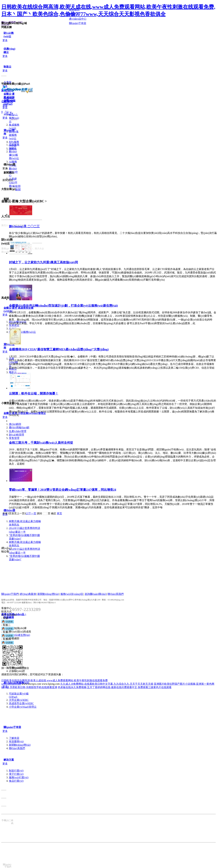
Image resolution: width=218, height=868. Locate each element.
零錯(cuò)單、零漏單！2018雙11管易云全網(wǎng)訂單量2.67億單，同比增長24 (63, 490)
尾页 (59, 513)
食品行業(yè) (16, 781)
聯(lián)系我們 (17, 748)
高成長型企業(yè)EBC (21, 703)
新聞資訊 (9, 173)
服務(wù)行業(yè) (19, 777)
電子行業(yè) (16, 774)
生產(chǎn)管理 (18, 431)
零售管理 (14, 438)
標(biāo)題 (9, 510)
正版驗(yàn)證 (17, 671)
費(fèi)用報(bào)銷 (19, 427)
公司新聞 (7, 101)
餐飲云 (13, 372)
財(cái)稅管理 (16, 435)
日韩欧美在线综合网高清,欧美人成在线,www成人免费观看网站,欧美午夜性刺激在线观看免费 (54, 680)
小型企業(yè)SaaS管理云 (23, 707)
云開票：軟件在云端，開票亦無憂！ (34, 393)
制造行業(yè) (16, 771)
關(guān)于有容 (12, 727)
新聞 (18, 190)
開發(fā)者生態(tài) (19, 635)
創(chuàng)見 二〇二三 (24, 226)
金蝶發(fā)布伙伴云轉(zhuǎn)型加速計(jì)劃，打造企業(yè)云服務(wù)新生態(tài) (63, 306)
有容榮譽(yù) (16, 741)
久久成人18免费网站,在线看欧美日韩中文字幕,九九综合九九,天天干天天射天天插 (107, 684)
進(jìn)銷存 (15, 424)
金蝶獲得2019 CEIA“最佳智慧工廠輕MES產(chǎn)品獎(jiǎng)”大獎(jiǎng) (59, 349)
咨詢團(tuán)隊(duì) (95, 594)
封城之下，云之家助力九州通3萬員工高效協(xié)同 (43, 262)
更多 (5, 40)
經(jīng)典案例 (28, 594)
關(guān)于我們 (10, 594)
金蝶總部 (14, 638)
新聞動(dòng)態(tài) (20, 745)
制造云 (7, 67)
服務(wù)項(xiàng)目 (72, 594)
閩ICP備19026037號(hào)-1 (45, 603)
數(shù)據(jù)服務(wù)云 (14, 155)
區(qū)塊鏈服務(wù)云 (14, 135)
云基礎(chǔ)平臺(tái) (13, 182)
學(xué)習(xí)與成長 (20, 632)
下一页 (32, 513)
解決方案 (9, 760)
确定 (54, 513)
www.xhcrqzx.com (11, 684)
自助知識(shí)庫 (18, 628)
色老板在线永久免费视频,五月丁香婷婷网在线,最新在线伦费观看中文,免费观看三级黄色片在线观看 (115, 687)
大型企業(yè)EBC (19, 700)
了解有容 (14, 738)
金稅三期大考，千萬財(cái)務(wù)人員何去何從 (41, 443)
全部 (18, 186)
